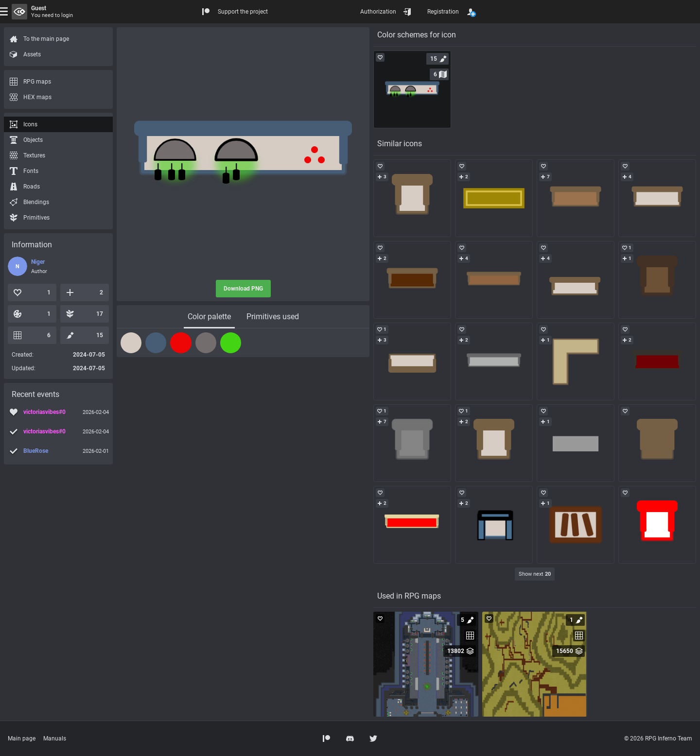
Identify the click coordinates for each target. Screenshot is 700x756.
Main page (22, 739)
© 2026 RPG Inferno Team (658, 739)
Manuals (55, 739)
